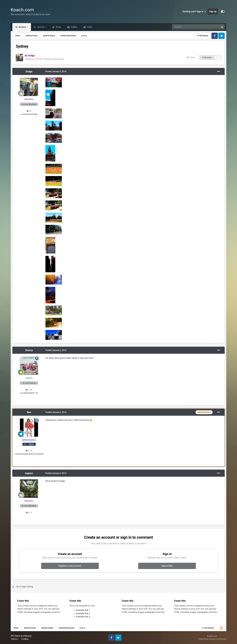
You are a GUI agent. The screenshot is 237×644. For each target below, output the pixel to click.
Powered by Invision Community (212, 639)
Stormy (29, 350)
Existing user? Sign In (194, 12)
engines (29, 473)
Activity (41, 27)
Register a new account (70, 566)
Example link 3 (83, 617)
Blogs (58, 27)
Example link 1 (83, 610)
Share (191, 57)
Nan (29, 412)
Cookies (25, 639)
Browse (22, 27)
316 (29, 513)
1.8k (29, 390)
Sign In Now (167, 566)
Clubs (89, 27)
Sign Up (213, 11)
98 (29, 111)
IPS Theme (15, 636)
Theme (15, 639)
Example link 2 (83, 613)
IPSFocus (27, 636)
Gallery (74, 27)
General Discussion (54, 59)
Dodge (29, 72)
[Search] (188, 27)
